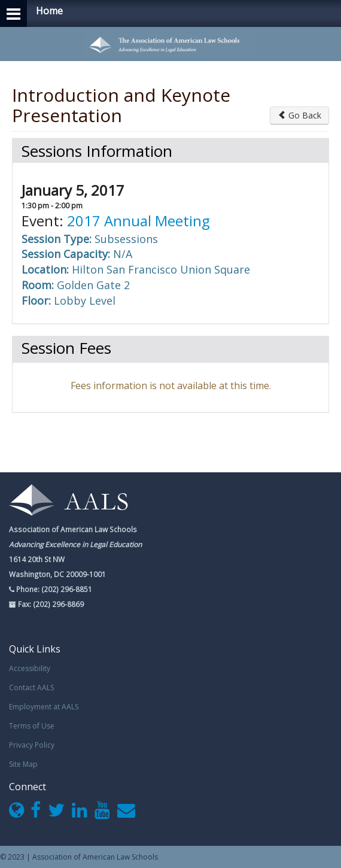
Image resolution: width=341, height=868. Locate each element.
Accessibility (30, 668)
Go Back (299, 115)
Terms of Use (32, 726)
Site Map (23, 764)
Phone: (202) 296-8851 (53, 589)
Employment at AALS (44, 707)
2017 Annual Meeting (138, 221)
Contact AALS (31, 688)
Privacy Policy (32, 745)
